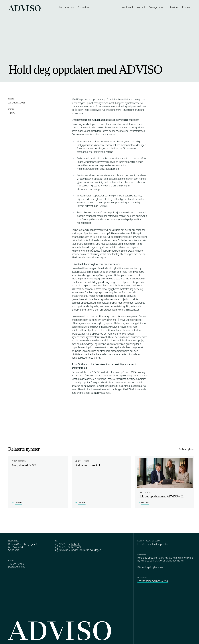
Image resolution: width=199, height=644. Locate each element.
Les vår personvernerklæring (153, 581)
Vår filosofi (128, 7)
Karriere (174, 7)
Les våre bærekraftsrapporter (153, 544)
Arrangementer (157, 7)
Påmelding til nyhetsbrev (150, 567)
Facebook (76, 547)
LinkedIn (76, 544)
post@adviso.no (17, 567)
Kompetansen (66, 7)
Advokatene (84, 7)
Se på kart (14, 550)
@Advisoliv (65, 550)
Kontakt (186, 7)
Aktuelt (141, 7)
